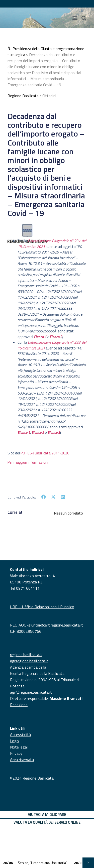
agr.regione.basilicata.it (29, 661)
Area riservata (22, 760)
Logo (14, 741)
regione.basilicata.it (26, 655)
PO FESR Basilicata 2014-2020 (45, 453)
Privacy (16, 753)
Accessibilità (20, 734)
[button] (10, 48)
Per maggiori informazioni (28, 462)
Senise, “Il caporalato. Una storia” (35, 863)
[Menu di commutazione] (75, 18)
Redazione (19, 705)
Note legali (19, 747)
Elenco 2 (56, 337)
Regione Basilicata (23, 96)
